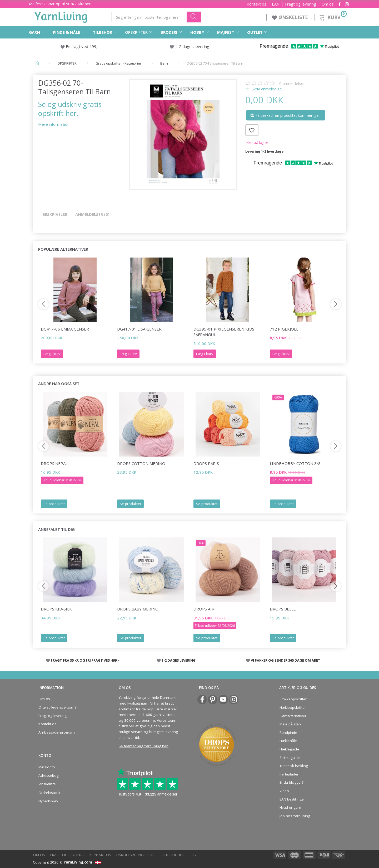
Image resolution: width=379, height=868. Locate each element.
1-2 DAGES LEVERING (179, 660)
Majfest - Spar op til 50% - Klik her (60, 4)
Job (193, 855)
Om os (328, 4)
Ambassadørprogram (57, 732)
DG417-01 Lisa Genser (139, 329)
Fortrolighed (172, 855)
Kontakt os (256, 4)
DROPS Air (204, 609)
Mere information (54, 124)
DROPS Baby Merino (138, 609)
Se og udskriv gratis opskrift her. (70, 109)
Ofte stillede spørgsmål (58, 707)
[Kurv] (332, 16)
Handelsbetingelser (135, 855)
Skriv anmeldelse (266, 89)
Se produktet (54, 504)
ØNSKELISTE (291, 17)
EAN (276, 4)
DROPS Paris (206, 463)
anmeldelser (292, 83)
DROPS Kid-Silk (56, 609)
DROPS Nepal (54, 463)
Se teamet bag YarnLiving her (143, 746)
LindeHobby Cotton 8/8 (295, 463)
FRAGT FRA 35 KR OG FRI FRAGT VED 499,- (85, 660)
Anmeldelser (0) (92, 214)
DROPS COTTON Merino (141, 463)
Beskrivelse (55, 214)
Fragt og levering (301, 4)
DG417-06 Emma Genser (65, 329)
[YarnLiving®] (61, 16)
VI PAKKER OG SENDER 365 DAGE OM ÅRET (286, 660)
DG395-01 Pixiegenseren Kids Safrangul (224, 332)
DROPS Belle (283, 609)
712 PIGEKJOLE (284, 329)
